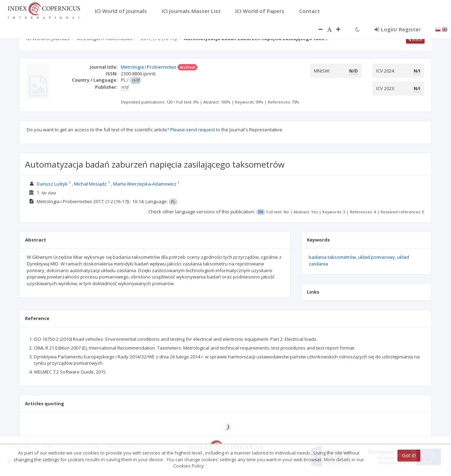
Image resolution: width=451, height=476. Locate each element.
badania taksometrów (332, 257)
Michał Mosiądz (90, 184)
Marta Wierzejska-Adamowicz (145, 184)
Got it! (409, 455)
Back (415, 39)
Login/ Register (398, 29)
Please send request (193, 130)
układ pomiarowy (376, 257)
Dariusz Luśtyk (52, 184)
